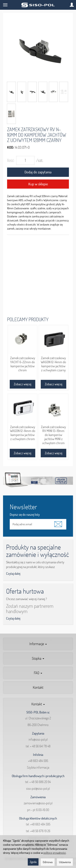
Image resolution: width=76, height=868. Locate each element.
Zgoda (33, 862)
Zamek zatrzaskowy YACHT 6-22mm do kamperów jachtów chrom (23, 364)
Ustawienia (65, 862)
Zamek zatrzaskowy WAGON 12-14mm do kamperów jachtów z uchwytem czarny (53, 364)
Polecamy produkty (28, 319)
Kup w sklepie (38, 184)
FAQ (38, 673)
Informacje (38, 644)
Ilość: (11, 160)
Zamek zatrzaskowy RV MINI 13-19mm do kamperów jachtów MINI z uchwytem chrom (53, 435)
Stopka (38, 658)
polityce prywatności (55, 853)
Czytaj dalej (13, 574)
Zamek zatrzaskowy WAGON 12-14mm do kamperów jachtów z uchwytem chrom (23, 433)
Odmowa (48, 862)
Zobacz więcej (22, 384)
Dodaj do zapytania (38, 172)
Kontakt (38, 687)
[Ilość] (25, 160)
